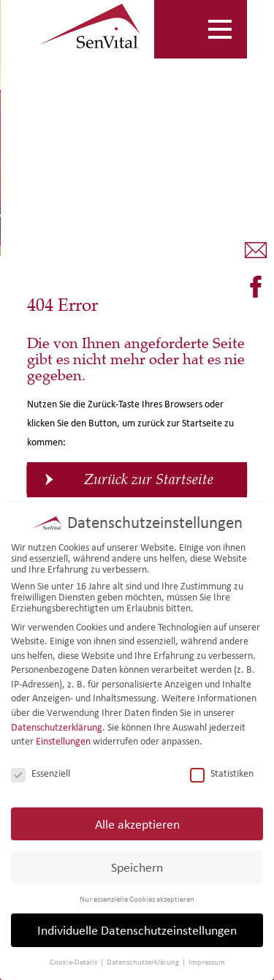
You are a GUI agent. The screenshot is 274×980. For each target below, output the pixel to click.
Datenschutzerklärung (57, 727)
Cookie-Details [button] (74, 962)
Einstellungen (63, 741)
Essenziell (41, 773)
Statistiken (222, 773)
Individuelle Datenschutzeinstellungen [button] (137, 930)
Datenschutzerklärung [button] (144, 962)
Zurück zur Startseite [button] (149, 479)
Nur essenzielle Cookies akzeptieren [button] (137, 899)
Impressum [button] (207, 962)
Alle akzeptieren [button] (137, 824)
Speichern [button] (137, 867)
